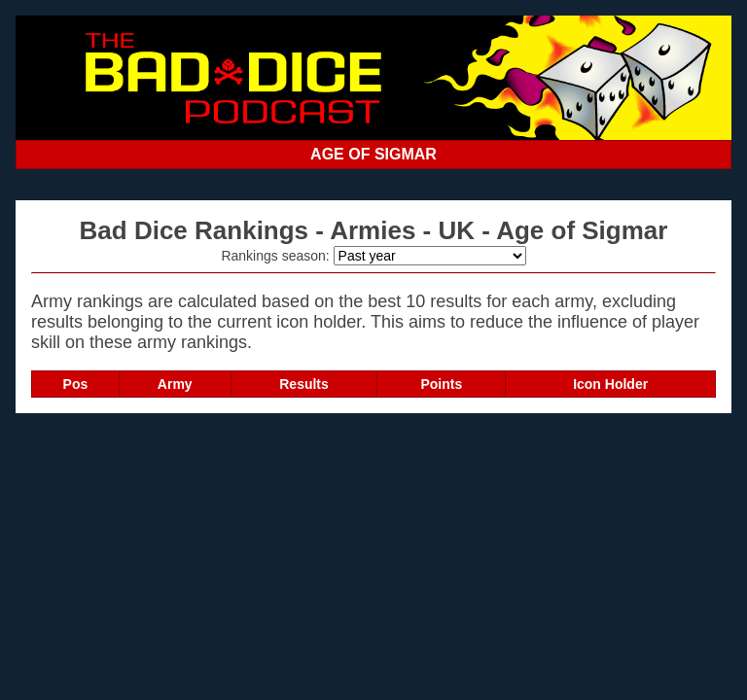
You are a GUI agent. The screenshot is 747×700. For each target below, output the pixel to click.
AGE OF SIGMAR (373, 154)
